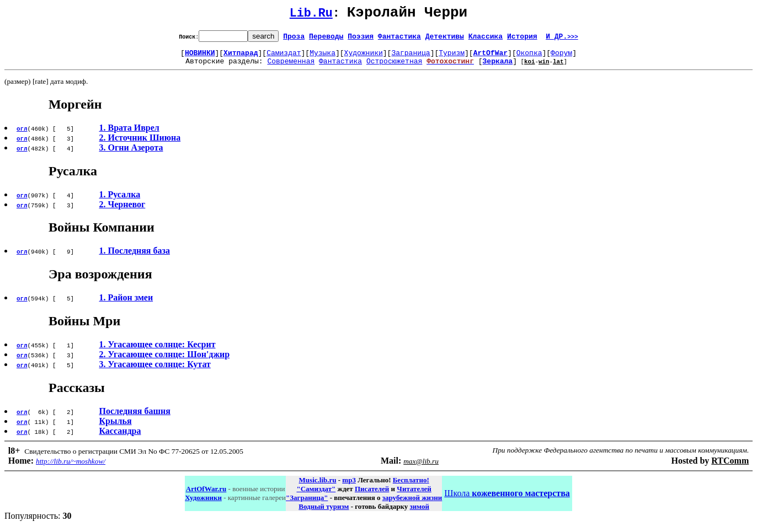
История (522, 39)
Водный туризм (324, 513)
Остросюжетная (394, 67)
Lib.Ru (311, 15)
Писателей (372, 495)
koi (530, 68)
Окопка (529, 57)
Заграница (411, 57)
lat (558, 68)
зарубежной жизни (412, 504)
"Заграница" (307, 504)
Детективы (445, 39)
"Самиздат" (316, 495)
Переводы (326, 39)
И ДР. (562, 39)
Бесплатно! (411, 487)
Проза (294, 39)
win (544, 68)
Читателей (414, 495)
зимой (420, 513)
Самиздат (284, 57)
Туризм (452, 57)
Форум (561, 57)
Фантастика (399, 39)
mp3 (349, 487)
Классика (486, 39)
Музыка (322, 57)
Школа (507, 500)
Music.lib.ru (318, 487)
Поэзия (361, 39)
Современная (291, 67)
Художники (364, 57)
